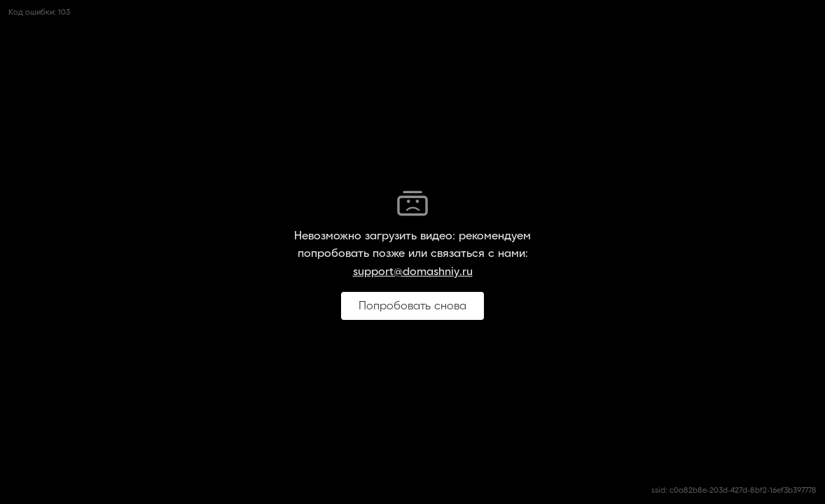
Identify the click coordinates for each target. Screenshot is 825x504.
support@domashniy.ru (413, 272)
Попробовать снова (412, 306)
